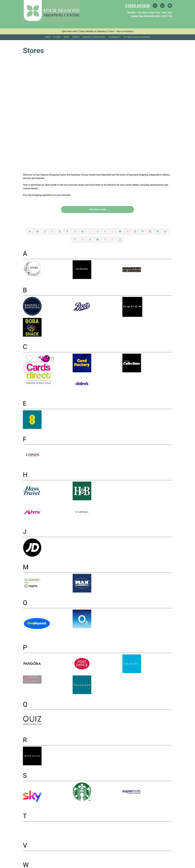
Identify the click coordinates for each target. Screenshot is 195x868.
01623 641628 (137, 6)
